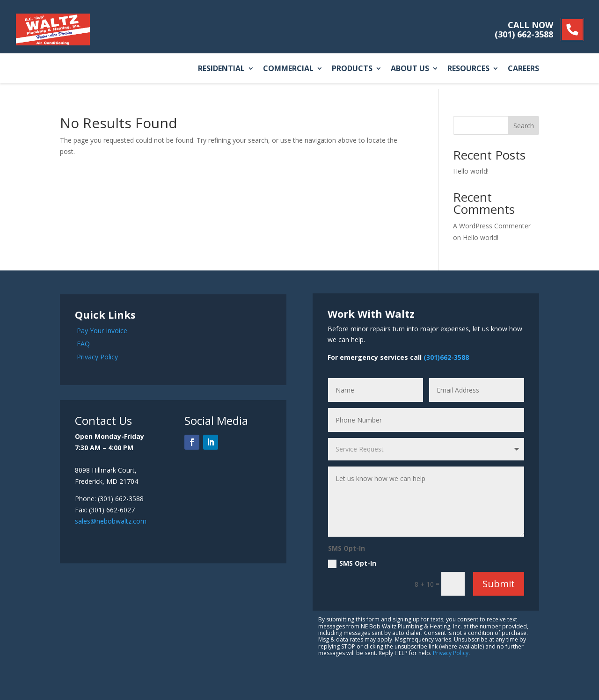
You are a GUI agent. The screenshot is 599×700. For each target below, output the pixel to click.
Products (352, 69)
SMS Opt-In (352, 563)
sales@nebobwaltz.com (111, 521)
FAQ (83, 344)
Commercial (288, 69)
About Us (410, 69)
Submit (499, 584)
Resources (468, 69)
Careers (523, 69)
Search (524, 126)
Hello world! (471, 171)
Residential (221, 69)
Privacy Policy (97, 357)
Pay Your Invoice (102, 331)
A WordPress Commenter (492, 226)
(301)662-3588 (446, 357)
